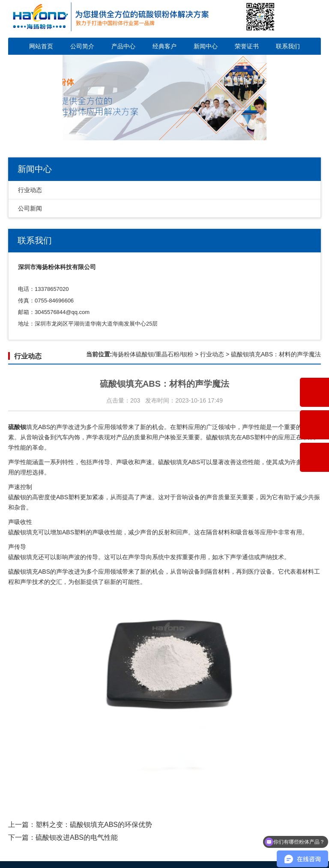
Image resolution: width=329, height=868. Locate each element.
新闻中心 (206, 46)
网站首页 (41, 46)
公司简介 (82, 46)
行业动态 (30, 190)
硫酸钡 (167, 462)
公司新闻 (30, 208)
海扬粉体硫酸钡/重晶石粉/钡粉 (153, 354)
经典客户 (164, 46)
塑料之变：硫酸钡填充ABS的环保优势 (94, 825)
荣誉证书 (247, 46)
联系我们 (288, 46)
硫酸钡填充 (221, 437)
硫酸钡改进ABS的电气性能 (77, 837)
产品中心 (123, 46)
